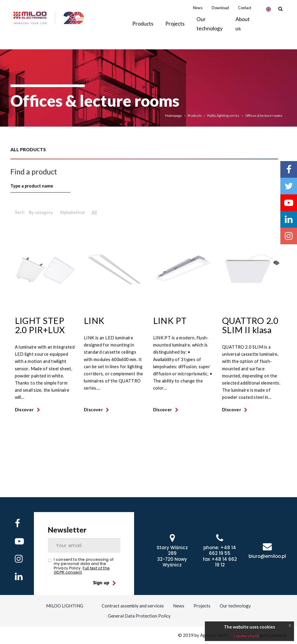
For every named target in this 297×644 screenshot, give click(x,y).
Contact (245, 15)
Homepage (173, 115)
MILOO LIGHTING (64, 606)
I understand (247, 636)
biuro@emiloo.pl (267, 556)
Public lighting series (223, 115)
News (198, 15)
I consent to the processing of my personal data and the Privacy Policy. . (84, 566)
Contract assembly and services (133, 606)
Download (220, 15)
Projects (175, 31)
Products (195, 115)
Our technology (210, 30)
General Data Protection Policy (139, 616)
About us (243, 30)
